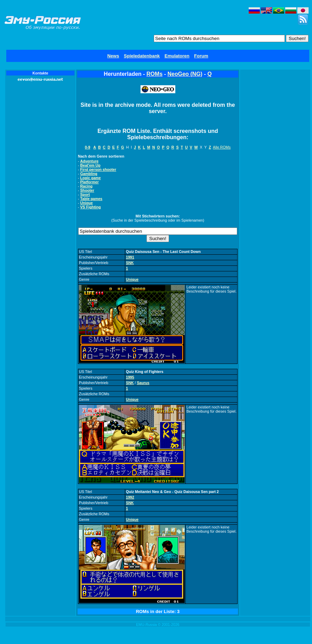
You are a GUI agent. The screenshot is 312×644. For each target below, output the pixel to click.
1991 (130, 257)
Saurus (143, 383)
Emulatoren (177, 56)
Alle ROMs (222, 147)
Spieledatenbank (142, 56)
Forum (201, 56)
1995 (130, 377)
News (113, 56)
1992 (130, 497)
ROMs (154, 74)
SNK (130, 263)
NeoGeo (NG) (185, 74)
